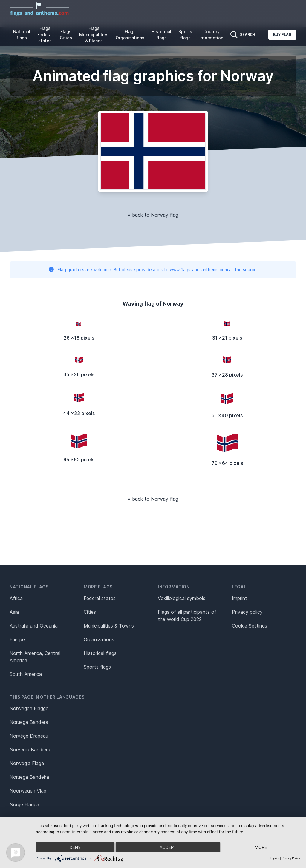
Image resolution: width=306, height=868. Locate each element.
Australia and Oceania (34, 626)
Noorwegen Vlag (28, 791)
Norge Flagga (24, 804)
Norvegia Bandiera (30, 750)
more (261, 847)
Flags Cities (66, 35)
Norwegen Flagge (29, 708)
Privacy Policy (291, 858)
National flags (22, 35)
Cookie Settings (250, 626)
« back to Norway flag (153, 215)
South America (26, 674)
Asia (14, 612)
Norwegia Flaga (27, 763)
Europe (17, 639)
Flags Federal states (45, 34)
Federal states (100, 598)
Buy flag (282, 34)
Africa (16, 598)
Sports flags (185, 35)
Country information (211, 35)
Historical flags (161, 35)
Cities (90, 612)
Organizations (99, 639)
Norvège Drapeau (29, 736)
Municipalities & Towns (109, 626)
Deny (75, 847)
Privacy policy (247, 612)
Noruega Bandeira (29, 777)
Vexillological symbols (182, 598)
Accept (168, 847)
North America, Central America (35, 657)
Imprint (240, 598)
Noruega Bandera (29, 722)
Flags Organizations (130, 35)
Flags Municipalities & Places (94, 34)
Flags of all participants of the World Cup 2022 (187, 616)
